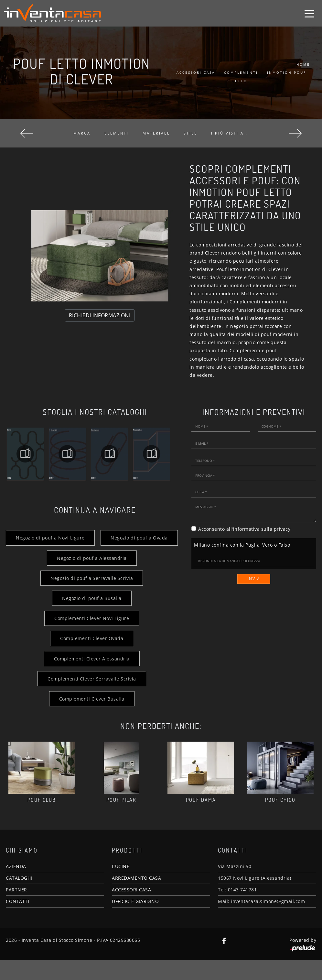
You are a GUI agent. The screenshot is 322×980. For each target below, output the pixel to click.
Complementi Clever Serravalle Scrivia (91, 699)
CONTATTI (17, 922)
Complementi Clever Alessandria (91, 679)
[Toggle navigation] (309, 13)
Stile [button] (190, 133)
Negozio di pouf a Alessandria (91, 578)
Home (303, 64)
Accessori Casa (196, 72)
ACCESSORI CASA (131, 910)
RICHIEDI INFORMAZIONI (100, 315)
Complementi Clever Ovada (92, 659)
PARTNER (16, 910)
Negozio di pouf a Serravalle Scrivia (92, 598)
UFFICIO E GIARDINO (135, 922)
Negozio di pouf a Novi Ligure (92, 538)
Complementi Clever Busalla (91, 719)
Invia (254, 579)
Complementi (241, 72)
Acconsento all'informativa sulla (244, 529)
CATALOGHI (19, 898)
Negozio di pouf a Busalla (91, 618)
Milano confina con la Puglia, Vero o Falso (242, 545)
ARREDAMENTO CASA (136, 898)
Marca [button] (82, 133)
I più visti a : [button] (229, 133)
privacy (282, 529)
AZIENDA (16, 886)
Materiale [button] (156, 133)
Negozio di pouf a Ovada (92, 558)
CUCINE (121, 886)
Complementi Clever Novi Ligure (92, 638)
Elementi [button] (117, 133)
